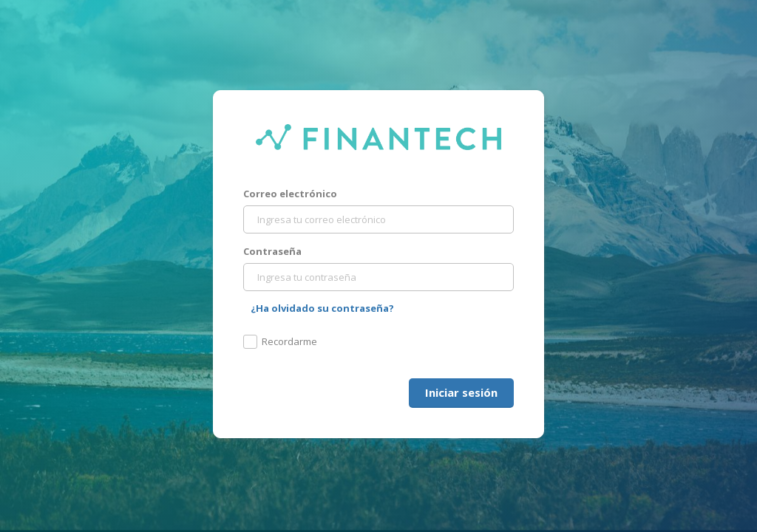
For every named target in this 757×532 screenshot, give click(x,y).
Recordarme (280, 342)
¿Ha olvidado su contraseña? (322, 308)
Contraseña (272, 251)
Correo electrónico (290, 194)
